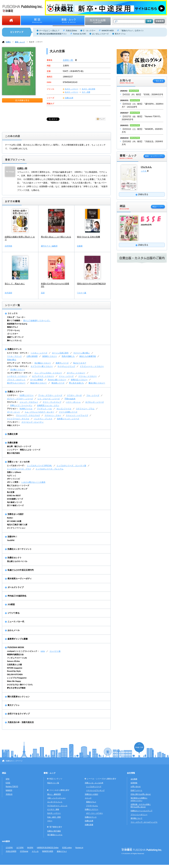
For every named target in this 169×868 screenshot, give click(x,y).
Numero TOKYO (12, 787)
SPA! (8, 779)
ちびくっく (12, 476)
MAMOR (9, 790)
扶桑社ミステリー (16, 392)
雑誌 (4, 773)
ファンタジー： (13, 422)
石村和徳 (8, 246)
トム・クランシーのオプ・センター (39, 412)
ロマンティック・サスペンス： (20, 363)
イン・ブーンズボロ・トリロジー (48, 373)
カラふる (35, 851)
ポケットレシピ (13, 479)
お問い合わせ (136, 787)
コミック (88, 798)
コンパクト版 (55, 651)
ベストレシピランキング (17, 489)
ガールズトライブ (16, 587)
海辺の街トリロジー (38, 383)
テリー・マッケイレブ (52, 402)
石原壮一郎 (68, 60)
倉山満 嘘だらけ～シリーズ (19, 446)
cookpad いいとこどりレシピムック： (23, 651)
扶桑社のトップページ (14, 761)
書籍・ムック (20, 42)
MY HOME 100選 (14, 521)
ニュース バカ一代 (16, 622)
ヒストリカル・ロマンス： (18, 353)
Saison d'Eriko (13, 661)
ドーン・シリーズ (66, 376)
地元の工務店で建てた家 (17, 525)
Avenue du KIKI (79, 34)
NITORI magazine (15, 668)
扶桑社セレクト (15, 558)
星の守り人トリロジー (16, 383)
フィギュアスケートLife (17, 658)
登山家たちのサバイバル (17, 561)
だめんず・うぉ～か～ (16, 317)
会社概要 (134, 779)
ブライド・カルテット (16, 380)
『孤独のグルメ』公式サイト (132, 31)
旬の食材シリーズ (14, 502)
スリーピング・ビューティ (33, 422)
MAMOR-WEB (108, 31)
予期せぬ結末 (70, 399)
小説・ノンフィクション (57, 798)
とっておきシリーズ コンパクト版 (71, 465)
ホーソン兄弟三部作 (60, 353)
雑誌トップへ (158, 207)
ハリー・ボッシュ (73, 402)
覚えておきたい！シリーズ (18, 485)
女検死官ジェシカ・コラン (48, 405)
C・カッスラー (89, 31)
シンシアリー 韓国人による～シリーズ (24, 450)
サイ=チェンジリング (66, 366)
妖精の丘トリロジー (79, 380)
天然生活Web (71, 31)
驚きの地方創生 (13, 453)
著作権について (136, 818)
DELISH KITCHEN (15, 674)
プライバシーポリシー (139, 815)
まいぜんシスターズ (100, 34)
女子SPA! (20, 848)
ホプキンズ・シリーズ (95, 402)
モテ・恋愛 (86, 92)
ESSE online (67, 848)
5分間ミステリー (27, 395)
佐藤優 (80, 246)
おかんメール (14, 630)
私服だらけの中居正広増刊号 (21, 570)
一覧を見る (159, 81)
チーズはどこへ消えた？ (49, 31)
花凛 (43, 293)
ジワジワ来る (14, 613)
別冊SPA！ (13, 537)
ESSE (8, 783)
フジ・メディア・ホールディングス (144, 822)
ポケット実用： (13, 482)
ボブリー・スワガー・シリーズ (20, 399)
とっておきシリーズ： (16, 465)
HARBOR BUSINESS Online (48, 848)
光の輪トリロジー (18, 369)
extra (43, 651)
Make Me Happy (14, 681)
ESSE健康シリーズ (15, 499)
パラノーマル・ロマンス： (18, 366)
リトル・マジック (14, 356)
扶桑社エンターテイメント (20, 549)
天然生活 (9, 794)
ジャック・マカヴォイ (29, 402)
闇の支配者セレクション (19, 697)
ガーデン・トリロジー (76, 373)
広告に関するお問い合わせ (141, 794)
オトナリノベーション (16, 528)
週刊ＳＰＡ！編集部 (49, 246)
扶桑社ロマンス (15, 349)
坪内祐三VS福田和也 (17, 596)
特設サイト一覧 (53, 783)
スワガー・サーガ (74, 395)
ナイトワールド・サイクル (18, 419)
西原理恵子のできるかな (17, 324)
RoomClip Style (14, 671)
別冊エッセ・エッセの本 (19, 462)
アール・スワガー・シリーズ (50, 395)
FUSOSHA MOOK (16, 647)
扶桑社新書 (13, 443)
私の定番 (11, 492)
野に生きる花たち (76, 383)
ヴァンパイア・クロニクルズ (28, 415)
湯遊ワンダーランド (15, 337)
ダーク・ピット (13, 412)
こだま (144, 171)
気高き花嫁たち (68, 356)
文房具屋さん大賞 (14, 665)
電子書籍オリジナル (55, 835)
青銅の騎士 (12, 360)
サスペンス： (13, 402)
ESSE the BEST (14, 496)
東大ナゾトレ (120, 34)
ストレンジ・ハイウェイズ (77, 415)
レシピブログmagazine (17, 678)
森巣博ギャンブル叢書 (18, 639)
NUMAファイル (26, 409)
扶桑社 (8, 42)
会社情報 (131, 773)
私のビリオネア (80, 363)
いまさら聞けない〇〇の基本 (33, 482)
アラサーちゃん (13, 330)
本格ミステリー (13, 425)
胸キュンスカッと (14, 340)
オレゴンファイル (64, 409)
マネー (50, 821)
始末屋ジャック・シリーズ (68, 419)
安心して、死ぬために (15, 284)
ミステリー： (13, 395)
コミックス (13, 313)
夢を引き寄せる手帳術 (16, 688)
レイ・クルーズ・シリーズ (49, 399)
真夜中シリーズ (62, 363)
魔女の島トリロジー (97, 383)
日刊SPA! (9, 848)
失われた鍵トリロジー (57, 380)
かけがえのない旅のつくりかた (20, 685)
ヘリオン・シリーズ (39, 353)
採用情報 (134, 783)
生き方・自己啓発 (89, 89)
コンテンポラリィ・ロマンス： (20, 373)
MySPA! (30, 848)
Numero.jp (79, 848)
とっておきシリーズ (94, 787)
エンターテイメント (55, 802)
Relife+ (10, 518)
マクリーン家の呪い (82, 353)
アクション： (13, 409)
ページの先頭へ (139, 748)
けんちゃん (146, 167)
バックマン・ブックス (43, 419)
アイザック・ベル (44, 409)
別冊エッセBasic (14, 472)
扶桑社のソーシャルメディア (142, 811)
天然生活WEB (11, 851)
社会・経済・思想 (54, 817)
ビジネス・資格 (53, 809)
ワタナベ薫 (82, 293)
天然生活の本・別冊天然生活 (21, 722)
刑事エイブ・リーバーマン (21, 405)
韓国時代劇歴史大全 (15, 654)
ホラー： (11, 415)
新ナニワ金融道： (14, 320)
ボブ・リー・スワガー (95, 813)
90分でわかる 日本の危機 (88, 237)
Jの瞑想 (11, 604)
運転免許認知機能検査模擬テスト (53, 34)
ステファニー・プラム (85, 409)
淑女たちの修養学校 (88, 356)
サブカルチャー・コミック (57, 806)
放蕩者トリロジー (50, 356)
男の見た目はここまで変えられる (56, 237)
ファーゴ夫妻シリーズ (68, 412)
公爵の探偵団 (32, 356)
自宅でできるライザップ (19, 714)
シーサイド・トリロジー (17, 376)
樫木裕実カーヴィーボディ (20, 579)
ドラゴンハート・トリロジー (92, 366)
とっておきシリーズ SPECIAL (39, 465)
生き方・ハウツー (36, 42)
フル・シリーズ (93, 395)
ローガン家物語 (37, 380)
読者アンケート (136, 790)
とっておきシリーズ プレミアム (50, 469)
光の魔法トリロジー (43, 363)
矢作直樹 (8, 293)
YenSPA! (11, 540)
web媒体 (6, 841)
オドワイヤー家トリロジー (42, 366)
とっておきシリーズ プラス (19, 469)
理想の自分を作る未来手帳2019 (91, 284)
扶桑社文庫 (69, 98)
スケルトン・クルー (53, 415)
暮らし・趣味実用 (54, 794)
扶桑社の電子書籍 (54, 831)
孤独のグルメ (13, 327)
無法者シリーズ (58, 383)
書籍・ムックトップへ (154, 156)
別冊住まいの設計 (16, 514)
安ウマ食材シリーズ (15, 505)
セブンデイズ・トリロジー (43, 376)
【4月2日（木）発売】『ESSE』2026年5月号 (142, 95)
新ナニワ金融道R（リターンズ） (37, 320)
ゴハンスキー (13, 334)
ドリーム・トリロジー (88, 376)
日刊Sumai (24, 851)
